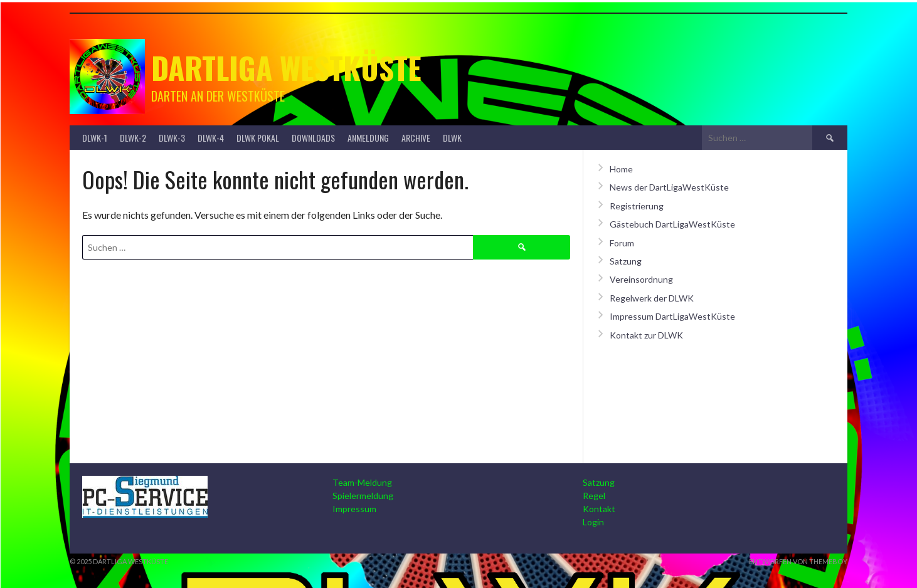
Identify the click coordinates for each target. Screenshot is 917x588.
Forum (622, 243)
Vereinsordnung (641, 279)
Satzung (626, 261)
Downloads (313, 138)
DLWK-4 (211, 138)
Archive (416, 138)
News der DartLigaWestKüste (669, 187)
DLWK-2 (133, 138)
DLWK (452, 138)
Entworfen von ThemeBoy (798, 561)
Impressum (354, 509)
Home (621, 169)
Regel (594, 496)
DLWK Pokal (258, 138)
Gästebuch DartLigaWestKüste (672, 224)
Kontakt (599, 509)
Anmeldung (368, 138)
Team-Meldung (362, 482)
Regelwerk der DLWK (652, 298)
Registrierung (637, 206)
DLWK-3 (172, 138)
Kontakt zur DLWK (646, 335)
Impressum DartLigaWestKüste (672, 316)
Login (593, 522)
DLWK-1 (95, 138)
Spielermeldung (363, 496)
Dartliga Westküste (286, 67)
